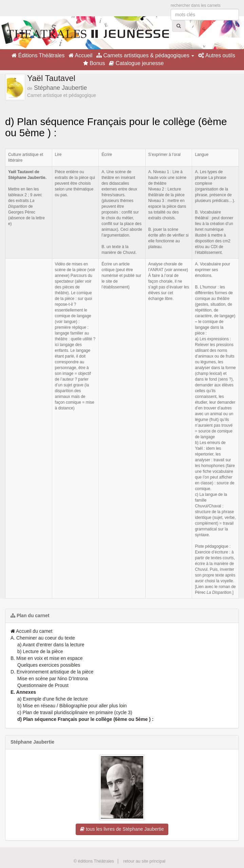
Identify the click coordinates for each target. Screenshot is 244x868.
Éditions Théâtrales (38, 55)
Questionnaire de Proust (43, 685)
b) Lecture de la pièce (40, 651)
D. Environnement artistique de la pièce (52, 672)
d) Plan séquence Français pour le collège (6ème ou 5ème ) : (85, 719)
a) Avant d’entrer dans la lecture (51, 645)
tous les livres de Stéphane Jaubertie (122, 829)
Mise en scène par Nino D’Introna (53, 679)
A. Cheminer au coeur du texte (43, 638)
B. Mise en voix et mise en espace (46, 658)
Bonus (94, 63)
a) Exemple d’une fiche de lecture (53, 699)
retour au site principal (144, 861)
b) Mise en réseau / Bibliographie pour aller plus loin (72, 706)
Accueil (80, 55)
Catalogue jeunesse (136, 63)
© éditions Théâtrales (94, 861)
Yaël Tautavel (51, 78)
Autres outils (217, 55)
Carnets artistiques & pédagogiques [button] (145, 55)
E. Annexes (23, 692)
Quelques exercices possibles (49, 665)
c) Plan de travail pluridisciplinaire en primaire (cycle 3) (75, 712)
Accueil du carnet (32, 631)
